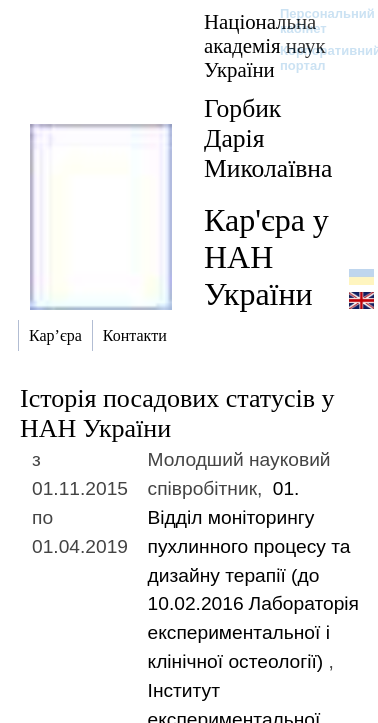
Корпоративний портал (317, 58)
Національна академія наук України (265, 45)
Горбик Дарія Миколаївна (268, 138)
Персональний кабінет (317, 21)
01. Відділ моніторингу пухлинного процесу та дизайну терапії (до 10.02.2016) (253, 575)
